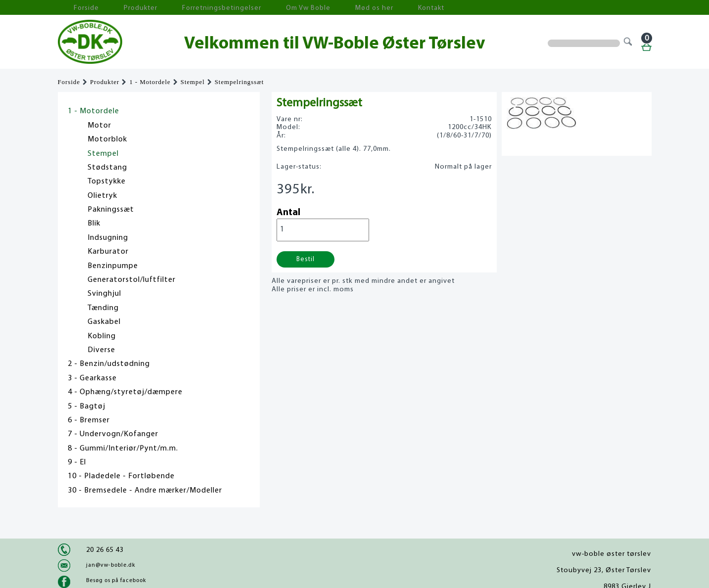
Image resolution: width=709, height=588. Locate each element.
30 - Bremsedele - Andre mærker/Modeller (145, 491)
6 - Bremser (89, 420)
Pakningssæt (111, 210)
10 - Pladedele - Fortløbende (121, 476)
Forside (78, 8)
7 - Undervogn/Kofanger (113, 434)
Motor (99, 126)
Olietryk (102, 196)
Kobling (102, 336)
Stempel (193, 82)
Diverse (101, 350)
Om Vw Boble (261, 8)
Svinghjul (104, 294)
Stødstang (107, 168)
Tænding (103, 308)
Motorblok (107, 139)
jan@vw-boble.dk (111, 565)
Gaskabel (104, 322)
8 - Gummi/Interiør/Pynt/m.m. (123, 449)
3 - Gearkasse (92, 378)
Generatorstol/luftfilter (132, 280)
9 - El (77, 462)
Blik (94, 224)
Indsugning (108, 238)
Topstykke (107, 181)
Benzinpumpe (113, 266)
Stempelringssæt (239, 82)
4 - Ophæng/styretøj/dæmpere (125, 392)
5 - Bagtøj (87, 407)
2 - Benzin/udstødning (109, 364)
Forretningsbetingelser (189, 8)
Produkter (121, 8)
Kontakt (362, 8)
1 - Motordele (150, 82)
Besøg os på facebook (116, 581)
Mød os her (316, 8)
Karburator (108, 252)
